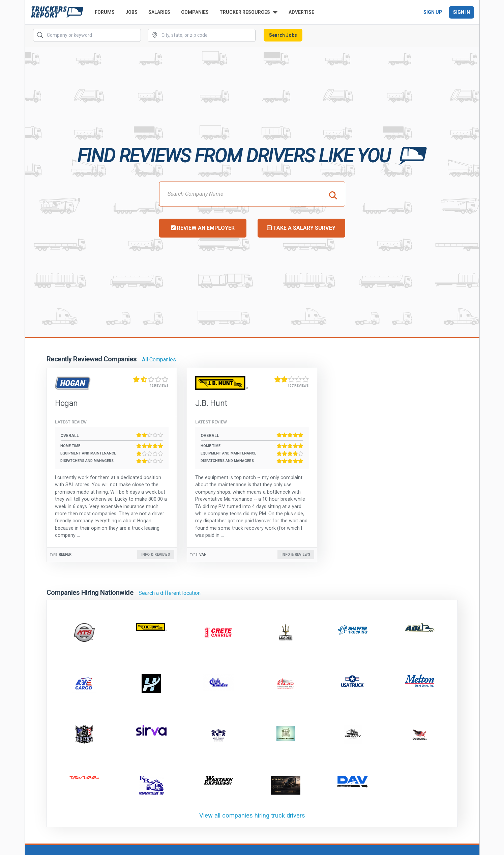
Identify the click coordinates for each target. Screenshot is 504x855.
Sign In (462, 12)
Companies (195, 12)
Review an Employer (203, 228)
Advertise (301, 12)
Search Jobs (283, 35)
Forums (105, 12)
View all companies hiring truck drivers (252, 815)
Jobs (131, 12)
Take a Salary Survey (301, 228)
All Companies (159, 360)
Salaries (159, 12)
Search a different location (170, 593)
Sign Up (433, 12)
